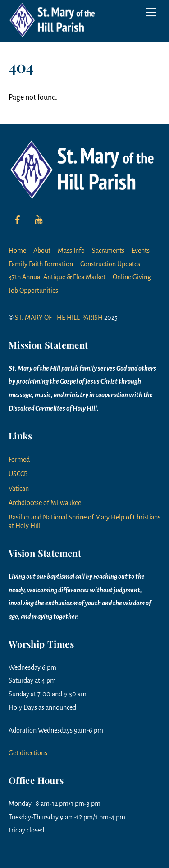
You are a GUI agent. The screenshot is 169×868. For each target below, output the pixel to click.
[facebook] (18, 219)
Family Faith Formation (41, 264)
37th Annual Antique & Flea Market (57, 277)
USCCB (18, 474)
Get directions (28, 753)
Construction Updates (110, 264)
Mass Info (71, 251)
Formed (19, 460)
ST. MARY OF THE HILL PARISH (59, 318)
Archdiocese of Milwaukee (45, 503)
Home (17, 251)
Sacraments (108, 251)
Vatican (19, 488)
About (42, 251)
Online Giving (132, 277)
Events (141, 251)
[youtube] (39, 219)
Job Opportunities (33, 291)
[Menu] (151, 12)
